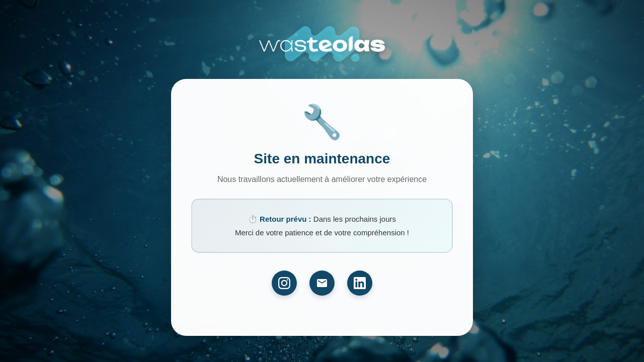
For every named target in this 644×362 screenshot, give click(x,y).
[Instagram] (284, 283)
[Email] (322, 283)
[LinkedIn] (360, 283)
